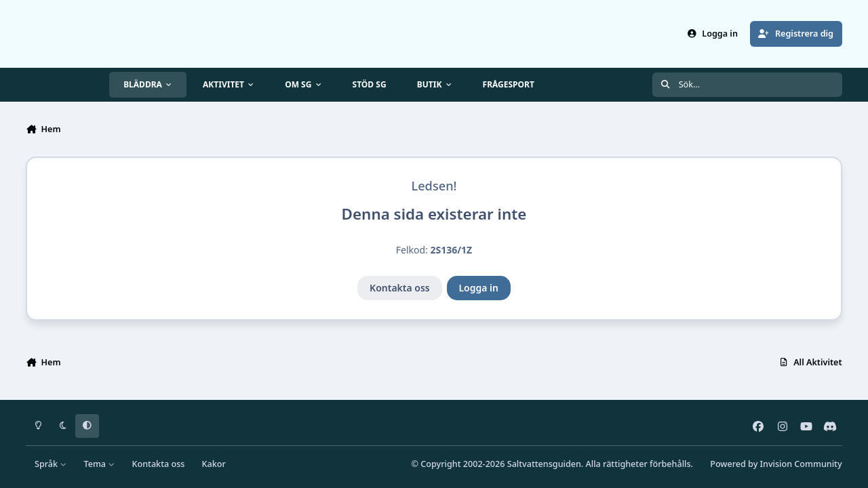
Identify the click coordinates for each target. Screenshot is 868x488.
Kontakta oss (400, 288)
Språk (51, 464)
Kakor (214, 464)
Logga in (478, 288)
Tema (100, 464)
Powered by (776, 464)
